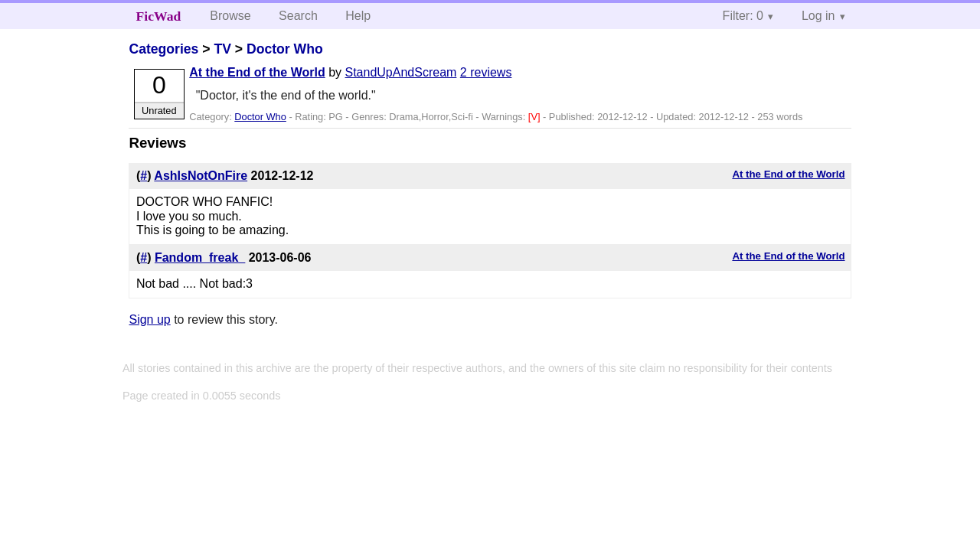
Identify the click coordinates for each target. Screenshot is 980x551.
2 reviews (486, 72)
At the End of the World (257, 72)
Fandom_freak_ (200, 258)
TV (222, 49)
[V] (536, 117)
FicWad (159, 16)
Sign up (149, 320)
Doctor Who (285, 49)
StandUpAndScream (401, 72)
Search (298, 16)
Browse (230, 16)
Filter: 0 (743, 16)
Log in (818, 16)
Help (358, 16)
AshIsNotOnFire (201, 176)
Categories (163, 49)
